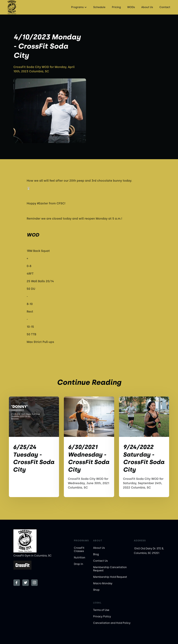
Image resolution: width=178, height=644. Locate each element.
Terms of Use (101, 610)
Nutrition (80, 558)
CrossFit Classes (79, 549)
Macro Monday (103, 583)
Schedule (99, 7)
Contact (165, 7)
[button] (79, 7)
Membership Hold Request (110, 577)
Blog (96, 554)
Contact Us (100, 561)
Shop (96, 590)
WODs (131, 7)
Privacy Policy (102, 616)
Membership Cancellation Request (110, 569)
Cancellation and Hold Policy (112, 623)
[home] (12, 7)
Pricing (116, 7)
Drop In (78, 564)
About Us (147, 7)
